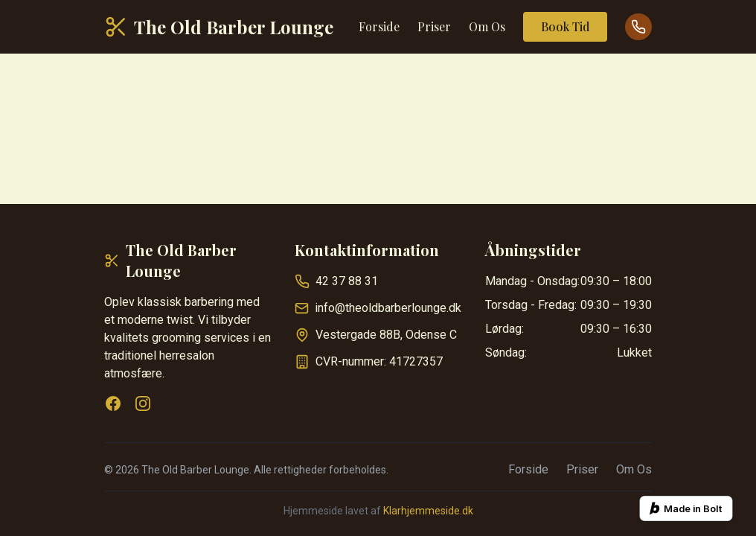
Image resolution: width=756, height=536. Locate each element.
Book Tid (565, 26)
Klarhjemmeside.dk (428, 511)
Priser (434, 26)
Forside (379, 26)
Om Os (487, 26)
